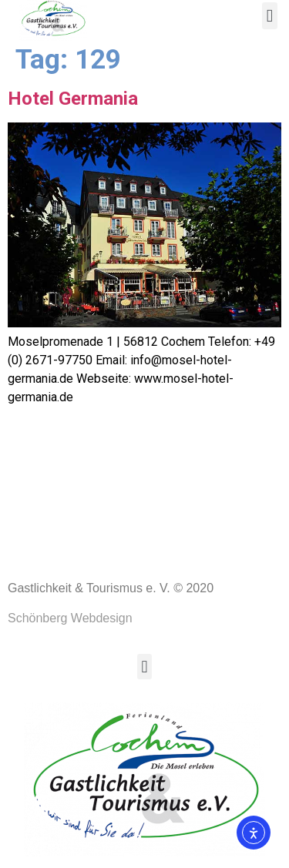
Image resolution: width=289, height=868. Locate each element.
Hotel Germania (73, 102)
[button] (270, 16)
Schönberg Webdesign (70, 622)
